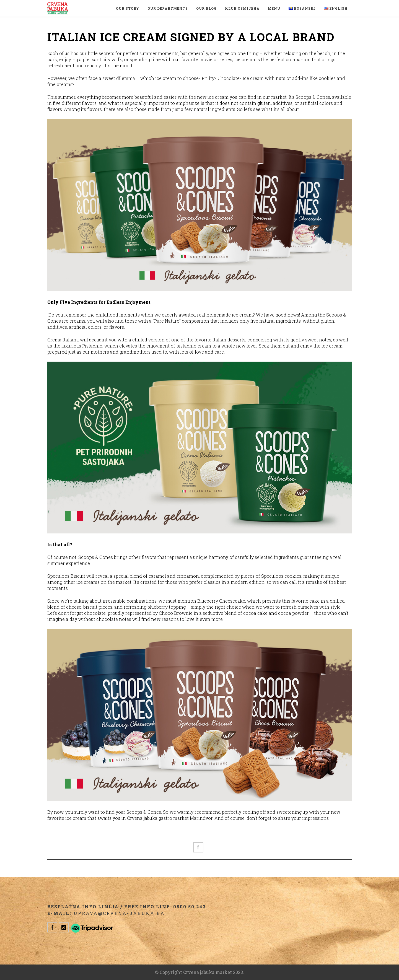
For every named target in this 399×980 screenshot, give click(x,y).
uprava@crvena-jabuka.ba (119, 913)
